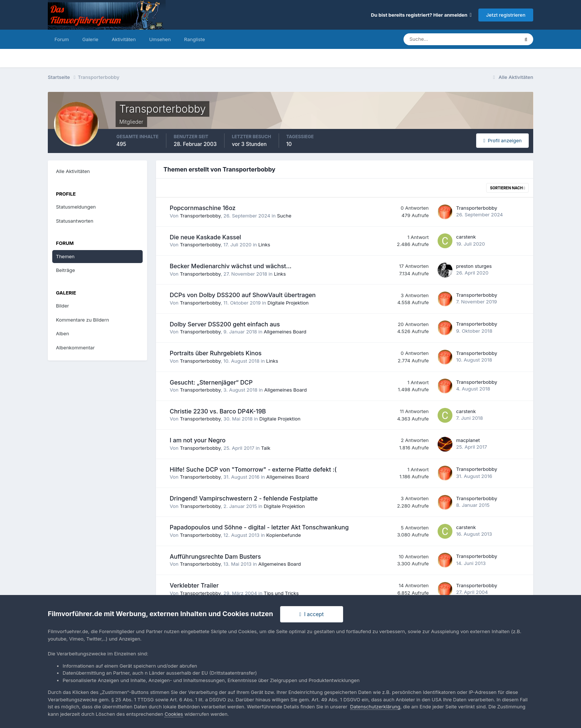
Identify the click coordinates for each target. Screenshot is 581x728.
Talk (266, 448)
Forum (62, 39)
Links (264, 245)
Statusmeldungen (76, 207)
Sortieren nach (507, 188)
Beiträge (65, 270)
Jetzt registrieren (506, 15)
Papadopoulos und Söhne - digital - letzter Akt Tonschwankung (259, 527)
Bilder (62, 306)
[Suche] (435, 39)
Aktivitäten (124, 39)
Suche (284, 216)
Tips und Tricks (281, 593)
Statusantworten (75, 221)
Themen (65, 256)
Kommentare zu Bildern (82, 320)
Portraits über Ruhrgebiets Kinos (216, 353)
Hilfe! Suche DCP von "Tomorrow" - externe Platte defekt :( (253, 469)
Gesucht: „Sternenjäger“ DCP (211, 382)
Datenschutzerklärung (375, 707)
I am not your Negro (198, 440)
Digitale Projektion (288, 303)
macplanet (468, 440)
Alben (62, 333)
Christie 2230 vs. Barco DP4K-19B (218, 411)
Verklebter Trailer (194, 585)
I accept (312, 614)
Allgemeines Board (285, 332)
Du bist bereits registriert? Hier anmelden (421, 15)
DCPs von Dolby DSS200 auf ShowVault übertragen (243, 295)
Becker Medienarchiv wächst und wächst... (231, 266)
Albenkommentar (75, 348)
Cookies (174, 714)
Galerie (90, 39)
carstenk (466, 237)
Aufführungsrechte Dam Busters (215, 556)
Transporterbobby (200, 216)
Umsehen (160, 39)
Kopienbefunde (283, 535)
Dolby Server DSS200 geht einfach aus (225, 324)
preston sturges (474, 266)
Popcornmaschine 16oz (203, 208)
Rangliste (195, 39)
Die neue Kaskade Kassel (205, 237)
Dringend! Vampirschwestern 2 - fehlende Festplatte (244, 498)
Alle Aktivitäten (73, 171)
